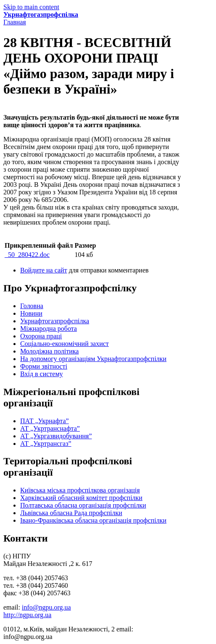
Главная (15, 22)
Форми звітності (44, 366)
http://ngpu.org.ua (27, 615)
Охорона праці (41, 336)
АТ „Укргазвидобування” (56, 436)
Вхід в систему (42, 374)
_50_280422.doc (27, 255)
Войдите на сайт (44, 270)
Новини (31, 313)
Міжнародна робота (49, 329)
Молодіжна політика (49, 351)
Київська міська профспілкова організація (80, 490)
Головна (32, 306)
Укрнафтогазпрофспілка (41, 14)
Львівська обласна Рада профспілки (71, 513)
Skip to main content (31, 7)
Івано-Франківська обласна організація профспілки (93, 520)
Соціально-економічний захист (65, 344)
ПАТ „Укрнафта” (45, 421)
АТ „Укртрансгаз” (46, 444)
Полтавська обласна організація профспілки (83, 505)
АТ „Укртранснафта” (50, 428)
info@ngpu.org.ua (46, 607)
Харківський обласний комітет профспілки (81, 498)
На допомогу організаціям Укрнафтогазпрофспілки (93, 359)
